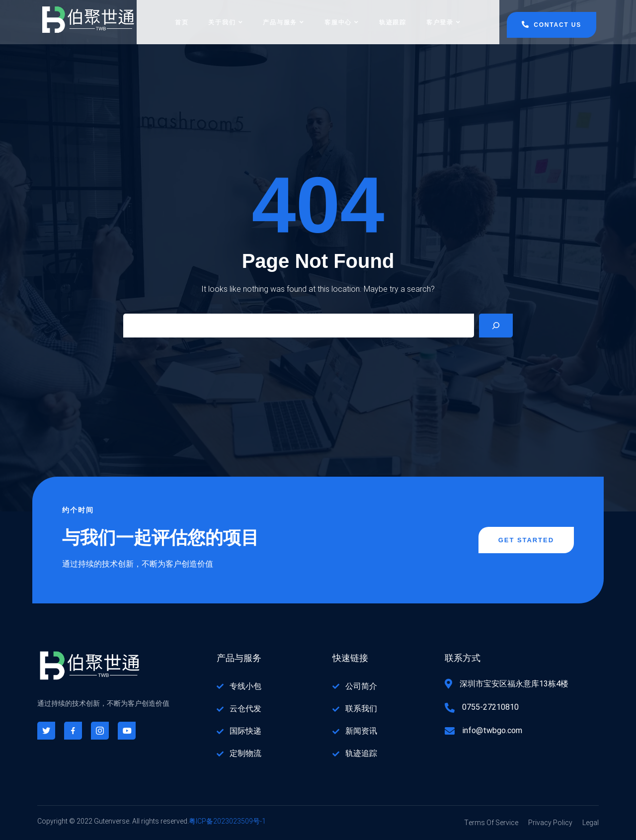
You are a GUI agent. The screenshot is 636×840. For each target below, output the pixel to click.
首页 (182, 22)
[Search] (496, 326)
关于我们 (226, 22)
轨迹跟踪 (393, 22)
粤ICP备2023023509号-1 (227, 822)
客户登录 (444, 22)
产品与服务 (284, 22)
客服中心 (342, 22)
